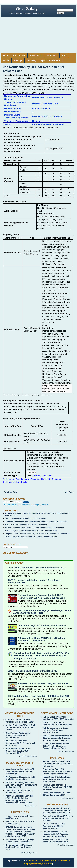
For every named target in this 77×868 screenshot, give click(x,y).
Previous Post (11, 492)
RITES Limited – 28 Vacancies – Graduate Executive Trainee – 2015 (20, 847)
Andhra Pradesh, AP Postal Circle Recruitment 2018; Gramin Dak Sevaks (21, 727)
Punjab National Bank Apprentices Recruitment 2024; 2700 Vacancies (35, 528)
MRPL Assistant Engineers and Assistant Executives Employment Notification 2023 (21, 785)
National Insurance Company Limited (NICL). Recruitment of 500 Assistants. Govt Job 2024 (41, 597)
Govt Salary (27, 9)
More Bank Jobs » (68, 798)
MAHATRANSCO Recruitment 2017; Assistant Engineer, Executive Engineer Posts (56, 746)
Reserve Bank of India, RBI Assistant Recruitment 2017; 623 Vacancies (57, 787)
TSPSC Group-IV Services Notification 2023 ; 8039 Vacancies (31, 537)
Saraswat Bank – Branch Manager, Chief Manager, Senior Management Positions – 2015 (42, 612)
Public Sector (36, 56)
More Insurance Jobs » (66, 845)
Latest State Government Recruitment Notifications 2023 (37, 568)
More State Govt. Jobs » (66, 751)
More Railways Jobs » (29, 853)
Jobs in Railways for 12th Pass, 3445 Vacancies (26, 518)
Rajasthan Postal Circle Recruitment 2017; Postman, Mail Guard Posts (20, 743)
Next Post (68, 492)
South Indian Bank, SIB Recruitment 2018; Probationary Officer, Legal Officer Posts (57, 771)
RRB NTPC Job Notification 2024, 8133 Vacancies (26, 525)
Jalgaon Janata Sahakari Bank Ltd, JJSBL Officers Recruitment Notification (37, 534)
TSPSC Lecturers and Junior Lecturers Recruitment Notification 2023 (56, 730)
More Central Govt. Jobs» (28, 756)
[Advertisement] (38, 35)
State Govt (52, 56)
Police (6, 61)
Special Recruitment (51, 61)
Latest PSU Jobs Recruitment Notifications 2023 (33, 671)
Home (6, 56)
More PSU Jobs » (31, 806)
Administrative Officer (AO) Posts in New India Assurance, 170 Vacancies (36, 521)
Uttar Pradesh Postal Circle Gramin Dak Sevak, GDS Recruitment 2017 (18, 735)
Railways (18, 61)
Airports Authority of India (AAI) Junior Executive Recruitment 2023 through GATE (20, 771)
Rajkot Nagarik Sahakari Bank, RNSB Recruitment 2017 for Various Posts (57, 779)
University (32, 61)
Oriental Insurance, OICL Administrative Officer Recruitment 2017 (54, 826)
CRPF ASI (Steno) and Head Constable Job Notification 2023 (31, 531)
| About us (33, 861)
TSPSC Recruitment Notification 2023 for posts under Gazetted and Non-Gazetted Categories (57, 738)
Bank (64, 56)
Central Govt (19, 56)
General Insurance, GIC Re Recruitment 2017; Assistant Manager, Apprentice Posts (56, 834)
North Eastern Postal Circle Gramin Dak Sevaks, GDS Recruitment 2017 (18, 751)
